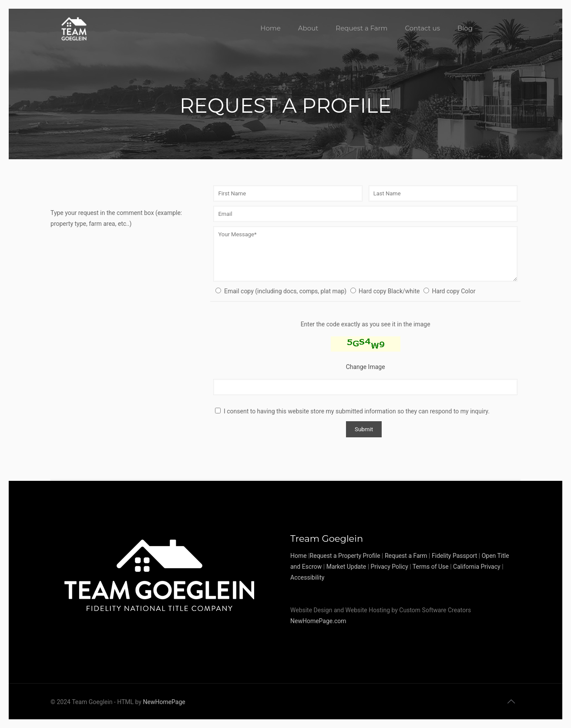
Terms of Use (431, 567)
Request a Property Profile (345, 556)
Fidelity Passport (454, 556)
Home (299, 556)
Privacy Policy (390, 567)
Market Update (346, 567)
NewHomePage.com (318, 621)
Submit (364, 429)
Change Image (366, 367)
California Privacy (477, 567)
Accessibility (307, 577)
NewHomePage (164, 702)
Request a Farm (406, 556)
